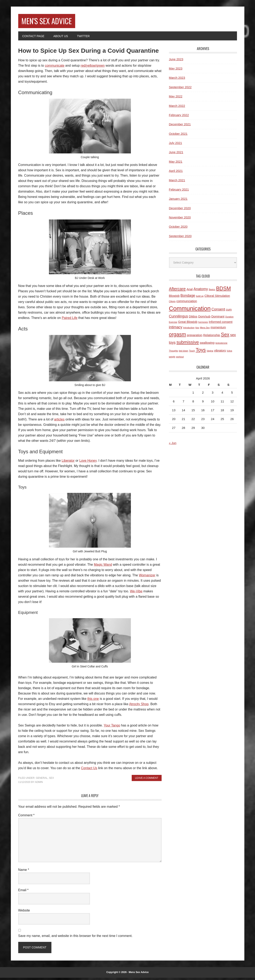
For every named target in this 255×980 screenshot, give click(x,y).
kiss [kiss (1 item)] (197, 330)
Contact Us (89, 770)
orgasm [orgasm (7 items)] (177, 337)
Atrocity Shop (139, 706)
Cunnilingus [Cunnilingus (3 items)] (178, 319)
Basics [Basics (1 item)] (212, 292)
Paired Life (70, 320)
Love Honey (88, 463)
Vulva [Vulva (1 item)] (229, 353)
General (42, 780)
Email (23, 892)
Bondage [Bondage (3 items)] (188, 298)
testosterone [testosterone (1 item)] (222, 345)
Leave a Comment (147, 780)
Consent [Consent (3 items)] (218, 312)
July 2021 (176, 145)
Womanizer (147, 577)
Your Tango (112, 728)
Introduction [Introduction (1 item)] (189, 330)
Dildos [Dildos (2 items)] (193, 319)
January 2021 (178, 201)
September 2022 (180, 89)
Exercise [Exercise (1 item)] (173, 324)
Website (24, 913)
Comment (26, 818)
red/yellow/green (93, 68)
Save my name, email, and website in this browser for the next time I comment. (75, 938)
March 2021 (177, 182)
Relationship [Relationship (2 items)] (212, 338)
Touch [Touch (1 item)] (192, 353)
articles (59, 422)
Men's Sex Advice (54, 22)
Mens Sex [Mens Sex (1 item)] (205, 330)
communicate (55, 68)
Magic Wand (103, 567)
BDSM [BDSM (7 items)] (223, 291)
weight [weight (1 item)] (172, 359)
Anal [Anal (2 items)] (190, 292)
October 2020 (178, 229)
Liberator (68, 463)
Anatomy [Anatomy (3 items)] (201, 291)
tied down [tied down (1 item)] (184, 353)
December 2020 (180, 210)
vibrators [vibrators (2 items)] (220, 353)
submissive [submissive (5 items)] (188, 344)
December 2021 (180, 127)
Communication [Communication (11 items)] (190, 311)
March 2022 (177, 108)
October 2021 (178, 136)
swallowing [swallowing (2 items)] (207, 345)
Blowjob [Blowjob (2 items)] (174, 298)
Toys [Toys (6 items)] (201, 352)
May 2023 (176, 71)
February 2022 (179, 117)
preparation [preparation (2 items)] (195, 338)
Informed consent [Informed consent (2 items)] (221, 324)
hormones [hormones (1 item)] (203, 324)
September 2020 (180, 238)
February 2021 (179, 192)
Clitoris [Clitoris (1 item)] (172, 304)
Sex (51, 780)
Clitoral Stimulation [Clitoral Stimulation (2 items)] (217, 298)
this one (93, 701)
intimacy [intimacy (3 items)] (176, 330)
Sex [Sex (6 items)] (225, 337)
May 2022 (176, 99)
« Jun (173, 445)
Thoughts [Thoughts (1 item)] (173, 353)
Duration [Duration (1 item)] (229, 319)
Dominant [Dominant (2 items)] (218, 319)
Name (24, 872)
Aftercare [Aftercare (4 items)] (177, 291)
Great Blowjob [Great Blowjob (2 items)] (188, 324)
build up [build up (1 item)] (200, 298)
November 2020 (180, 220)
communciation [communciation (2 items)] (187, 303)
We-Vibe (136, 593)
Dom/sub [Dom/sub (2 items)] (204, 319)
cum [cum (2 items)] (229, 312)
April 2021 (176, 173)
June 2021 (176, 155)
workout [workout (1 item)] (180, 359)
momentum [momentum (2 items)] (218, 330)
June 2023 (176, 61)
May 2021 (176, 164)
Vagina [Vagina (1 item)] (210, 353)
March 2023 (177, 80)
